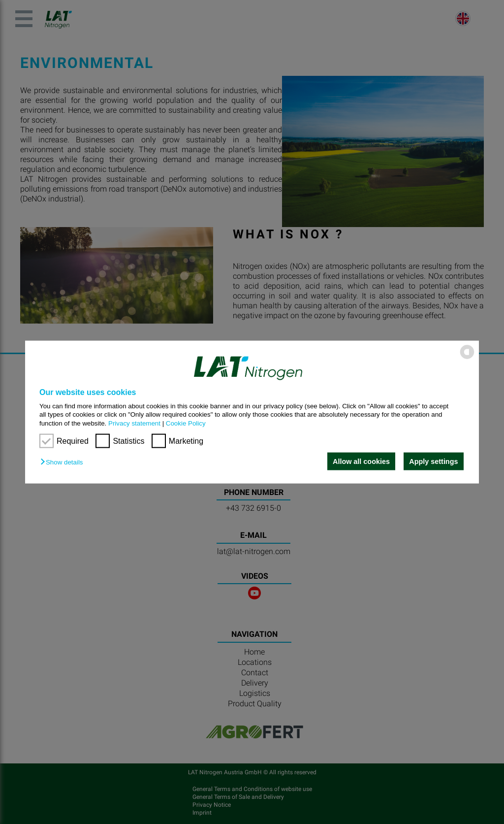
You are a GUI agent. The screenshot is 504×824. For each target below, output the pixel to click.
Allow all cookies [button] (361, 461)
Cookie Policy (186, 423)
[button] (64, 462)
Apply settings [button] (433, 461)
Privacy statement (134, 423)
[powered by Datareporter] (467, 358)
